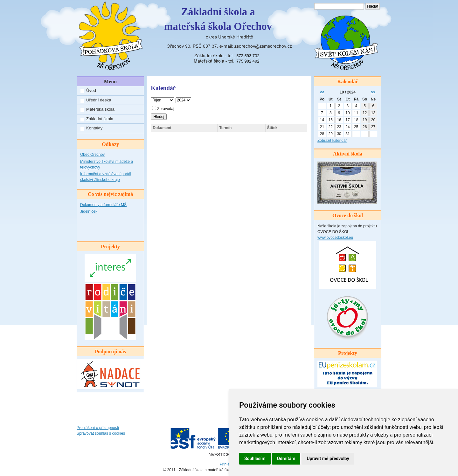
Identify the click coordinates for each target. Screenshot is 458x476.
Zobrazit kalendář (332, 141)
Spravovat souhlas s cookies (101, 433)
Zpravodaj (163, 109)
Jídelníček (89, 211)
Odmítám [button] (286, 459)
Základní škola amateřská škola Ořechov (218, 19)
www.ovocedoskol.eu (335, 238)
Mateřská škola (100, 109)
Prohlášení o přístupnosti (98, 428)
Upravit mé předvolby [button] (328, 459)
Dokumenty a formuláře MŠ (103, 205)
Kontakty (94, 128)
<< (322, 92)
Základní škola (100, 119)
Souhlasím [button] (255, 459)
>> (373, 92)
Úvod (91, 90)
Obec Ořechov (92, 155)
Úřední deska (99, 100)
